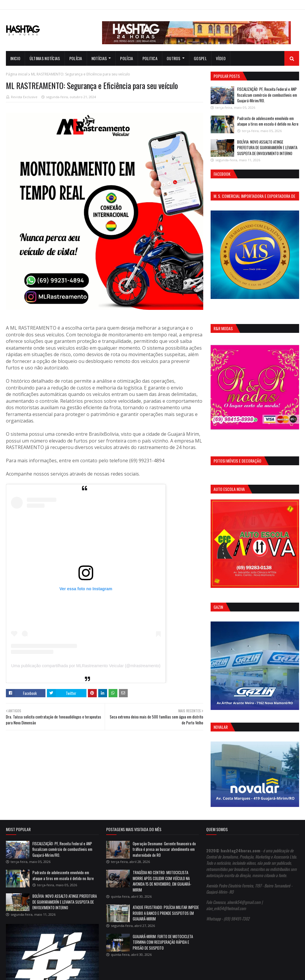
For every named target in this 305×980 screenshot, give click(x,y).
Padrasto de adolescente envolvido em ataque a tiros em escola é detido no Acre (268, 121)
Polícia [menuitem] (76, 58)
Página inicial (17, 74)
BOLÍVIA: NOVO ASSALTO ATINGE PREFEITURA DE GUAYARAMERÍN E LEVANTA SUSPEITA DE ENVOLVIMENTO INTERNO (267, 148)
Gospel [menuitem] (200, 58)
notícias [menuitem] (99, 58)
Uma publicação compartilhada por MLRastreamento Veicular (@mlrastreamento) (86, 666)
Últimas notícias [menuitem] (45, 58)
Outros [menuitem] (174, 58)
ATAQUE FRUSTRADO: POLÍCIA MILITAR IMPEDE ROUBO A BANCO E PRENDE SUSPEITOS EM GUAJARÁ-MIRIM (166, 913)
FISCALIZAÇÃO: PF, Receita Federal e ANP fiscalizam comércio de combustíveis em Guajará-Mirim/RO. (267, 95)
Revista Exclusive (24, 97)
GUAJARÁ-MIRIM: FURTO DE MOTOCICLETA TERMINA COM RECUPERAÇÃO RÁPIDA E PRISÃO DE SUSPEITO (163, 942)
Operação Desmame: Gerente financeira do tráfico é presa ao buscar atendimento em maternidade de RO (164, 849)
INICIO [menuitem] (15, 58)
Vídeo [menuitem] (221, 58)
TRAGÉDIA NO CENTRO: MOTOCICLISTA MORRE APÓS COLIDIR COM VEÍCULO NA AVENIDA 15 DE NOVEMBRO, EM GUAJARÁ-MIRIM (162, 881)
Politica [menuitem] (150, 58)
